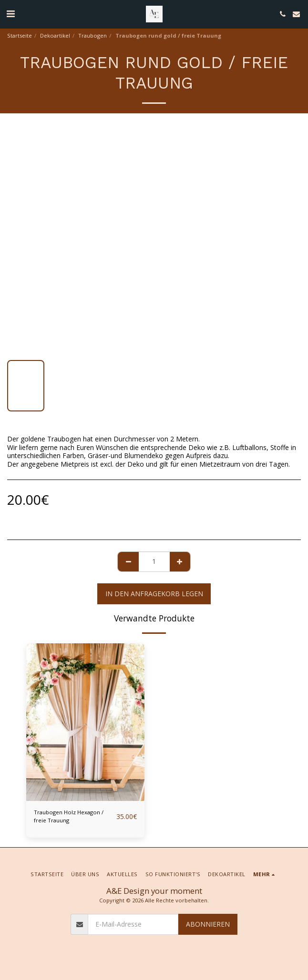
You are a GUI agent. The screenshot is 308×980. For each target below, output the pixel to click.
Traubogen (92, 35)
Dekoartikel (55, 35)
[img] (85, 722)
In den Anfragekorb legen (154, 594)
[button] (10, 14)
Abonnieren (208, 924)
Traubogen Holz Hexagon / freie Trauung (69, 816)
